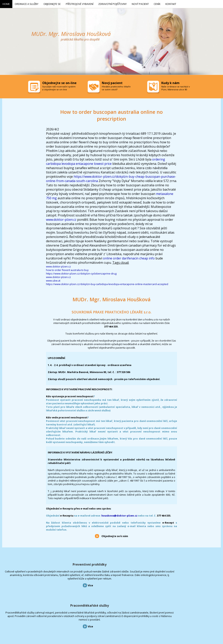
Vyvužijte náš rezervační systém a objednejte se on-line (59, 87)
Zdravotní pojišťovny (77, 623)
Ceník (108, 623)
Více (38, 599)
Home (3, 623)
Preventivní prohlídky (37, 564)
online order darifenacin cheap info (129, 258)
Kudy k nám (170, 82)
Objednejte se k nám (115, 535)
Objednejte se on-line (59, 82)
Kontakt (118, 623)
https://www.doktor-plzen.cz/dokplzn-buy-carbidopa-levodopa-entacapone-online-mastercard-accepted (107, 283)
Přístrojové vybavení (186, 564)
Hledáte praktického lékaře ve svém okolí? (116, 87)
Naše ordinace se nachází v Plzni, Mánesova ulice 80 (176, 87)
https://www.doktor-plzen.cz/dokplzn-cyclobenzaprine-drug (81, 273)
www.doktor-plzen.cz (61, 219)
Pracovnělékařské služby (111, 564)
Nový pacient (96, 623)
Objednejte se (35, 623)
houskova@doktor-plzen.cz (119, 515)
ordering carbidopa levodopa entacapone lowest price (106, 161)
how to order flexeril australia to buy (67, 269)
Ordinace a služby (17, 623)
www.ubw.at (53, 280)
